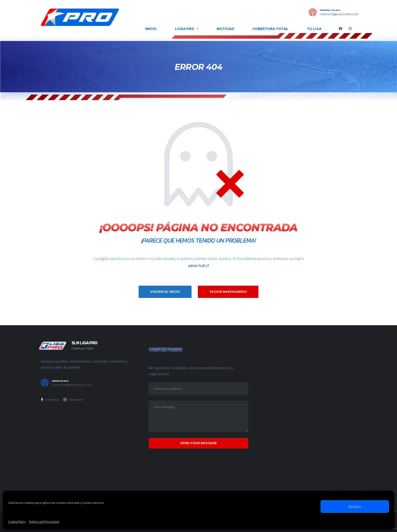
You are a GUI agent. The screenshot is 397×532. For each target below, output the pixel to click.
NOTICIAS (225, 29)
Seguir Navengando (228, 292)
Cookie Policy (17, 521)
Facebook (50, 400)
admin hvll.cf (198, 266)
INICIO (151, 29)
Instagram (73, 400)
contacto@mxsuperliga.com (72, 385)
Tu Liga (314, 29)
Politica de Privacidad (44, 521)
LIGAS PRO (185, 29)
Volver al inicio (165, 292)
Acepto (355, 506)
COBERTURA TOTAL (270, 29)
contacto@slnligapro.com (339, 14)
